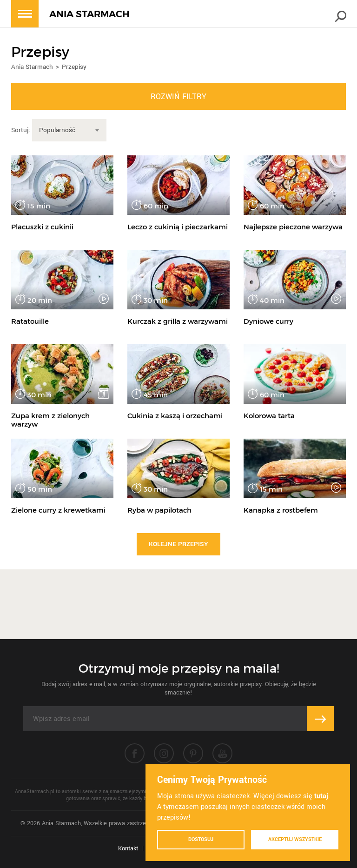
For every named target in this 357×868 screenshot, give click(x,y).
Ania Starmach (32, 67)
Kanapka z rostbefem (281, 510)
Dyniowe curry (268, 321)
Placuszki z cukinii (42, 227)
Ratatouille (30, 321)
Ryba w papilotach (159, 510)
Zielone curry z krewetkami (58, 510)
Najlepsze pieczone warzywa (293, 227)
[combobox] (69, 130)
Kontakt (128, 848)
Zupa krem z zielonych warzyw (50, 420)
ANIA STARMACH (89, 14)
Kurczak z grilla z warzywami (178, 321)
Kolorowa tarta (269, 416)
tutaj (321, 796)
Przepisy (74, 67)
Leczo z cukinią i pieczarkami (178, 227)
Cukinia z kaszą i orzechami (175, 416)
